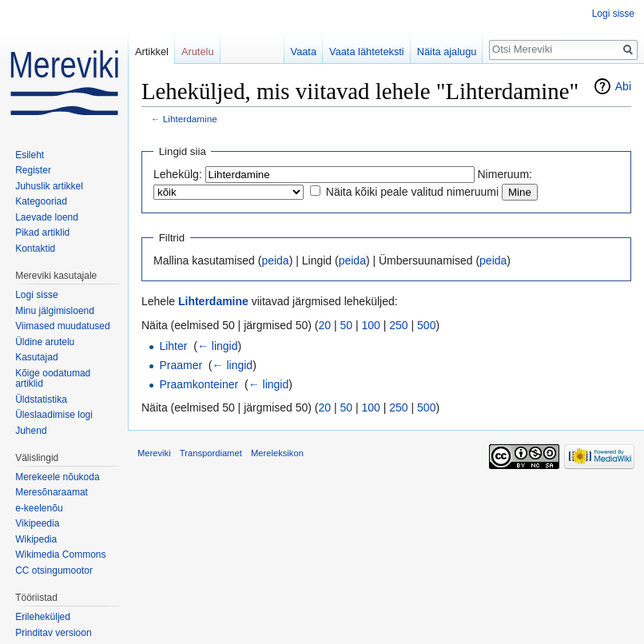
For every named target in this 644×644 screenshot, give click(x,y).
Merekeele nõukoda (57, 477)
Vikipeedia (37, 523)
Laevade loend (47, 217)
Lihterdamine (190, 119)
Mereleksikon (277, 453)
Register (33, 170)
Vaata (304, 52)
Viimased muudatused (63, 326)
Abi (623, 86)
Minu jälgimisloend (55, 311)
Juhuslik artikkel (49, 186)
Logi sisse (613, 14)
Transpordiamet (211, 453)
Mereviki (154, 453)
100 (371, 325)
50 (347, 325)
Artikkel (152, 52)
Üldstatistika (41, 400)
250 (398, 325)
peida (275, 260)
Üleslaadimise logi (54, 415)
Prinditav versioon (53, 633)
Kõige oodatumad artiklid (53, 379)
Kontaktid (35, 248)
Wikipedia (36, 539)
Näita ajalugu (447, 52)
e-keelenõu (39, 508)
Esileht (30, 155)
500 (426, 325)
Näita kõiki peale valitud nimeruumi (412, 192)
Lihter (173, 346)
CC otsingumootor (54, 570)
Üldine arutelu (45, 342)
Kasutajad (36, 357)
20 (325, 325)
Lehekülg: (178, 174)
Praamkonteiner (199, 384)
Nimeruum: (505, 174)
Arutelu (198, 52)
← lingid (218, 346)
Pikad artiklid (42, 233)
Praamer (181, 365)
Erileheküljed (43, 617)
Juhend (31, 431)
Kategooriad (41, 201)
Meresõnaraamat (52, 492)
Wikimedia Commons (60, 555)
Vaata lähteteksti (367, 52)
